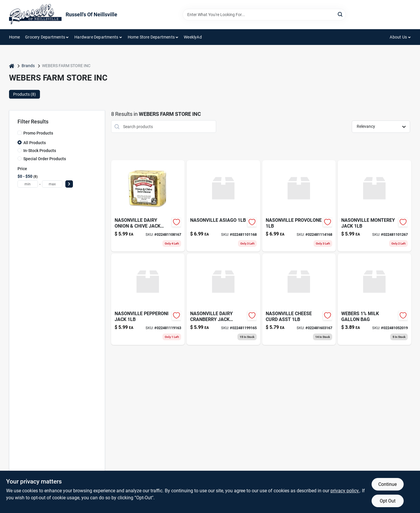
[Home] (12, 66)
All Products (35, 143)
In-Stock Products (40, 151)
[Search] (341, 14)
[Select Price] (69, 184)
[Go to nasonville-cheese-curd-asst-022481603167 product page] (299, 299)
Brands (28, 66)
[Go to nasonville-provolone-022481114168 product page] (299, 206)
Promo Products (38, 133)
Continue (387, 484)
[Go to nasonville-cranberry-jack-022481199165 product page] (223, 299)
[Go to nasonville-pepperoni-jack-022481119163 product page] (148, 299)
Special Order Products (45, 159)
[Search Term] (264, 15)
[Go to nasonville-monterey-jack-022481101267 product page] (374, 206)
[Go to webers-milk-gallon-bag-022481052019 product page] (374, 299)
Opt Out (388, 501)
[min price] (28, 184)
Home (15, 37)
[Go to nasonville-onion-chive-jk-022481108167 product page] (148, 206)
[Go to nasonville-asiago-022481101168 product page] (223, 206)
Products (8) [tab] (24, 94)
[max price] (52, 184)
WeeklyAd (193, 37)
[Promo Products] (20, 133)
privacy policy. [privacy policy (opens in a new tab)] (345, 491)
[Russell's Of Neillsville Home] (35, 15)
